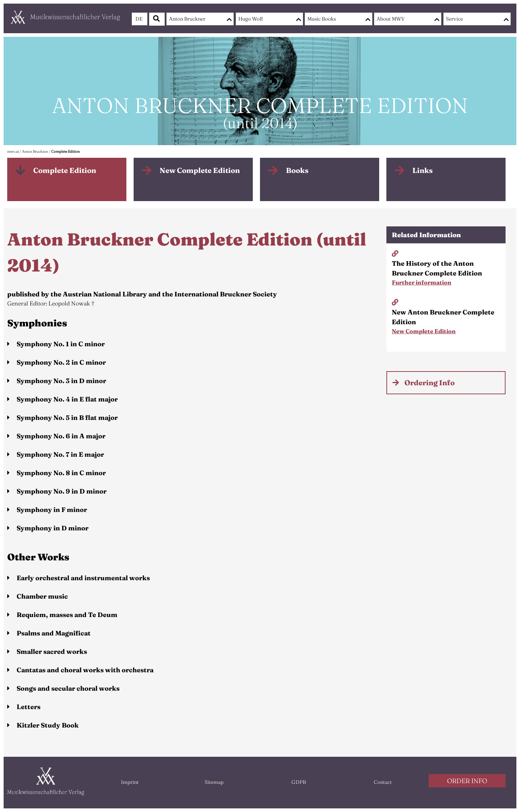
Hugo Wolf (251, 19)
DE (139, 19)
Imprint (130, 782)
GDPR (299, 782)
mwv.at (13, 151)
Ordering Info (430, 383)
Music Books (322, 19)
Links (422, 170)
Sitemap (214, 782)
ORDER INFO (467, 781)
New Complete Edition (200, 170)
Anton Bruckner (187, 19)
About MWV (391, 19)
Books (297, 170)
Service (454, 19)
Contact (383, 782)
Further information (422, 282)
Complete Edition (66, 151)
